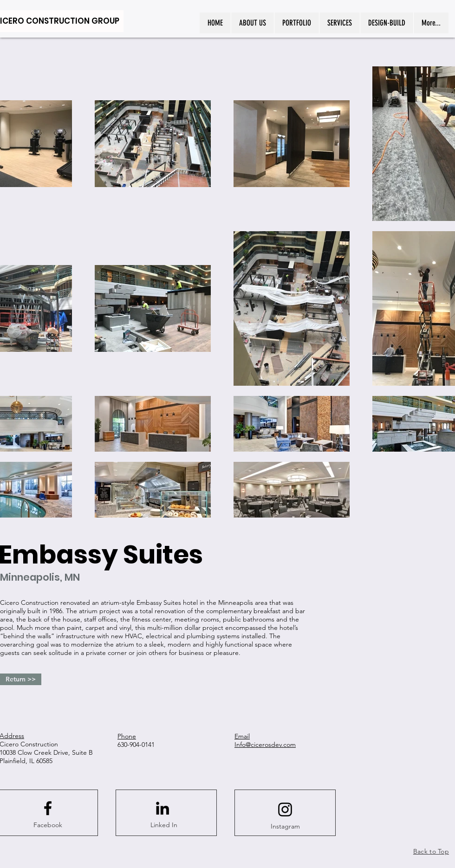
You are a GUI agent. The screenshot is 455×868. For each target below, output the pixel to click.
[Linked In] (164, 825)
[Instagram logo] (285, 810)
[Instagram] (285, 827)
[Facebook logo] (48, 808)
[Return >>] (21, 679)
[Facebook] (48, 825)
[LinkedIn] (162, 808)
